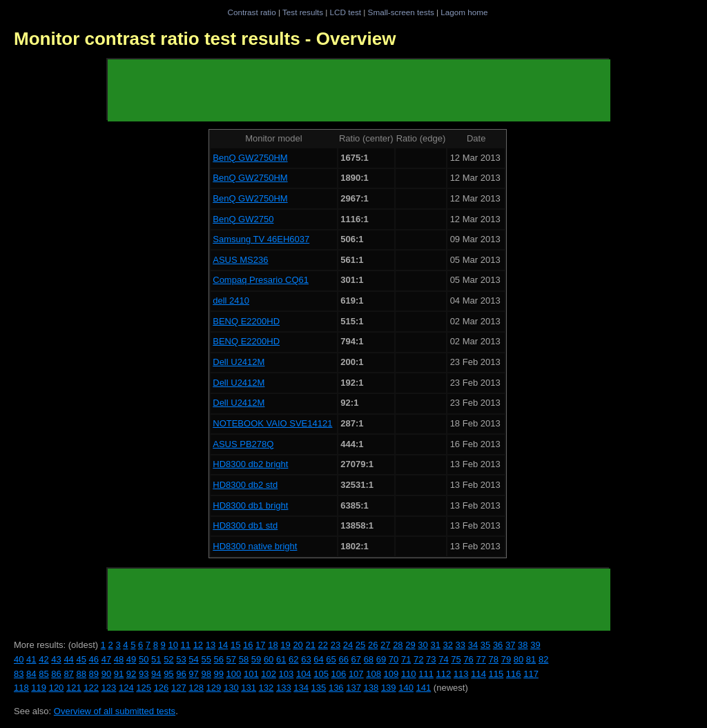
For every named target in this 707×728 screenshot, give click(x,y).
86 (56, 674)
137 (353, 688)
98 (206, 674)
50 (144, 659)
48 (119, 659)
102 (269, 674)
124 (126, 688)
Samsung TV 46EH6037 (261, 239)
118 (21, 688)
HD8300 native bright (255, 546)
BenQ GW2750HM (250, 158)
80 (519, 659)
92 (131, 674)
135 (319, 688)
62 (293, 659)
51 (156, 659)
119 (39, 688)
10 (173, 645)
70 (394, 659)
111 (426, 674)
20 (298, 645)
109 (391, 674)
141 (424, 688)
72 (418, 659)
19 (285, 645)
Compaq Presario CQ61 (261, 280)
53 (181, 659)
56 (219, 659)
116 (514, 674)
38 (523, 645)
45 (81, 659)
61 (281, 659)
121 (74, 688)
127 (179, 688)
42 (43, 659)
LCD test (346, 12)
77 (481, 659)
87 (68, 674)
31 (435, 645)
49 (131, 659)
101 (251, 674)
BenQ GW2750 (243, 219)
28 (398, 645)
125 (144, 688)
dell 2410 (231, 301)
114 (478, 674)
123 (109, 688)
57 (231, 659)
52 (168, 659)
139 (389, 688)
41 (31, 659)
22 (323, 645)
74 (443, 659)
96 (181, 674)
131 (249, 688)
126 (162, 688)
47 (106, 659)
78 (494, 659)
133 (284, 688)
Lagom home (464, 12)
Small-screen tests (401, 12)
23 (336, 645)
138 (371, 688)
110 (409, 674)
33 (461, 645)
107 (356, 674)
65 (331, 659)
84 (31, 674)
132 (267, 688)
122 (91, 688)
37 (510, 645)
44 (68, 659)
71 (406, 659)
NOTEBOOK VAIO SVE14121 (272, 423)
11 (186, 645)
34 (473, 645)
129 (214, 688)
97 (193, 674)
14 (223, 645)
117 (531, 674)
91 (119, 674)
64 (318, 659)
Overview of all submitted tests (115, 711)
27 (385, 645)
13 (211, 645)
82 (543, 659)
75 (456, 659)
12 (198, 645)
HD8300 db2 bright (250, 464)
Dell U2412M (239, 362)
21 (310, 645)
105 (321, 674)
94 (156, 674)
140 (406, 688)
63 (306, 659)
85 (43, 674)
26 (373, 645)
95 (168, 674)
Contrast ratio (251, 12)
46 (94, 659)
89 (94, 674)
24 (348, 645)
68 (369, 659)
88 (81, 674)
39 (535, 645)
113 (461, 674)
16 (248, 645)
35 (485, 645)
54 (193, 659)
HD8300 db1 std (245, 525)
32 (448, 645)
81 (531, 659)
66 (343, 659)
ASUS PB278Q (243, 444)
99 (219, 674)
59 (256, 659)
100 (234, 674)
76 (468, 659)
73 (431, 659)
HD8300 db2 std (245, 485)
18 (273, 645)
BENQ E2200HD (246, 321)
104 (304, 674)
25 (360, 645)
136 (336, 688)
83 (19, 674)
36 (498, 645)
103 (287, 674)
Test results (303, 12)
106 (339, 674)
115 (496, 674)
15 (235, 645)
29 (410, 645)
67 (356, 659)
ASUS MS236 (240, 260)
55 (206, 659)
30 (423, 645)
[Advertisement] (359, 90)
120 (57, 688)
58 (244, 659)
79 (506, 659)
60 (269, 659)
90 (106, 674)
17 (260, 645)
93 (144, 674)
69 (381, 659)
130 (231, 688)
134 (301, 688)
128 (196, 688)
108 (374, 674)
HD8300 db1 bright (250, 505)
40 (19, 659)
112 (444, 674)
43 (56, 659)
